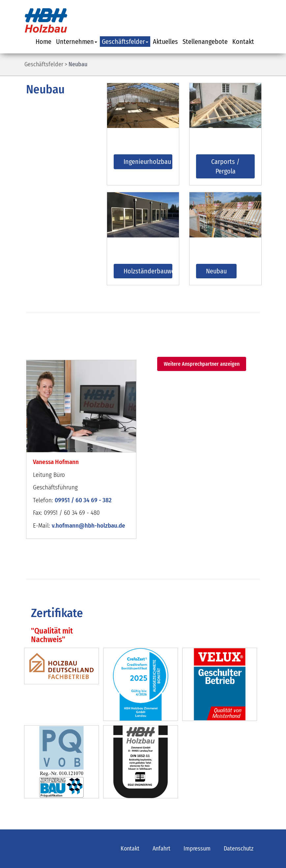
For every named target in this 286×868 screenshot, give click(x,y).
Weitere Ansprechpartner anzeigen (202, 364)
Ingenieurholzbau (147, 162)
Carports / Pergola (225, 166)
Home (43, 42)
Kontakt (243, 42)
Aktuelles (165, 42)
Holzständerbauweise (148, 271)
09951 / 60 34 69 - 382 (83, 500)
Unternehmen (77, 42)
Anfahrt (161, 849)
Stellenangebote (205, 42)
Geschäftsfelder (125, 42)
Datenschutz (239, 849)
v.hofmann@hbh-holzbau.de (88, 526)
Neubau (78, 64)
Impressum (197, 849)
